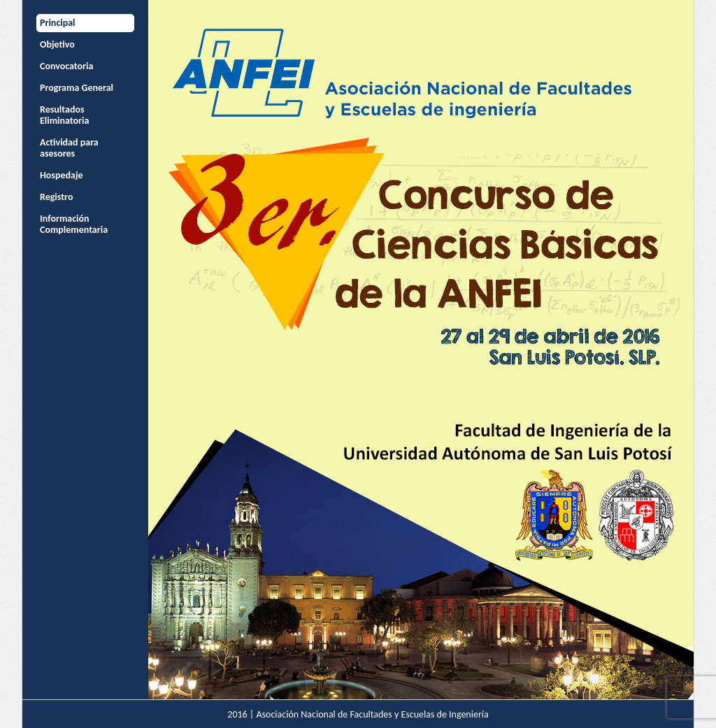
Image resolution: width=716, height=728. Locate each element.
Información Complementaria (74, 224)
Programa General (77, 88)
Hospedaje (62, 175)
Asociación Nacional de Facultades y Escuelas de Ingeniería (372, 714)
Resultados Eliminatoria (64, 115)
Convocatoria (66, 66)
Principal (58, 23)
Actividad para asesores (69, 148)
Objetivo (57, 44)
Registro (56, 197)
